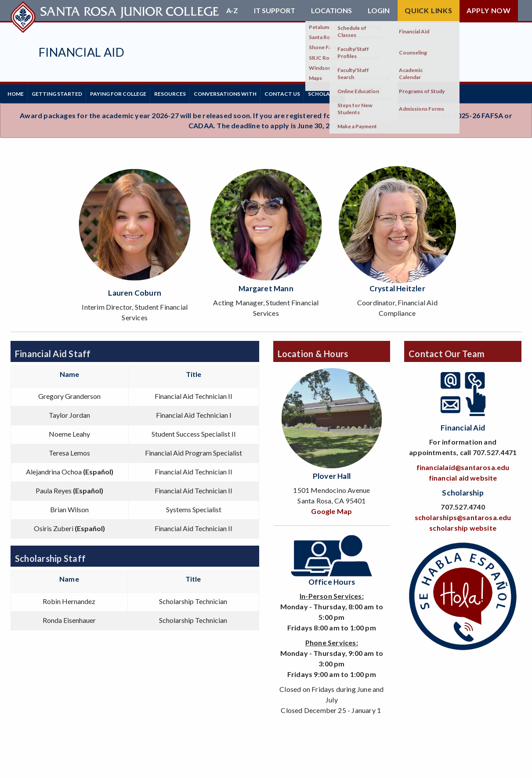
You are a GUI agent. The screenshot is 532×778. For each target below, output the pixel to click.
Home (19, 92)
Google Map (331, 508)
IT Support (275, 11)
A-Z (232, 11)
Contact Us (318, 92)
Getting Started (67, 92)
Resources (193, 92)
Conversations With (255, 92)
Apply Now (489, 10)
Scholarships (371, 92)
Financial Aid (81, 52)
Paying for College (134, 92)
